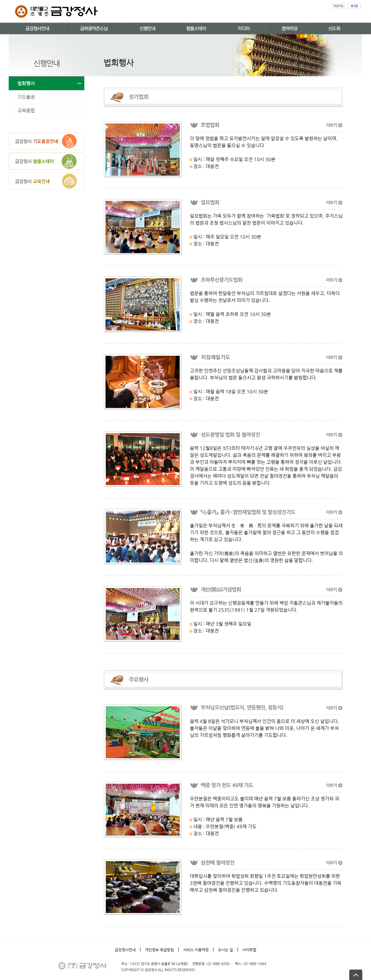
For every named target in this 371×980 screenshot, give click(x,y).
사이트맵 (249, 950)
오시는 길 (225, 950)
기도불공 (26, 97)
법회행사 (26, 83)
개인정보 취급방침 (159, 950)
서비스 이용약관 (196, 950)
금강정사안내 (125, 950)
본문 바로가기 (0, 0)
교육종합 (26, 111)
